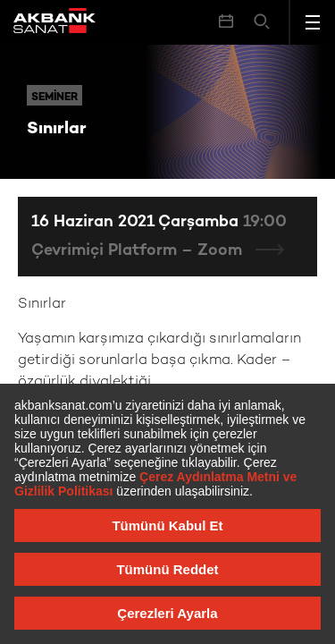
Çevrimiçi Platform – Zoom (139, 251)
